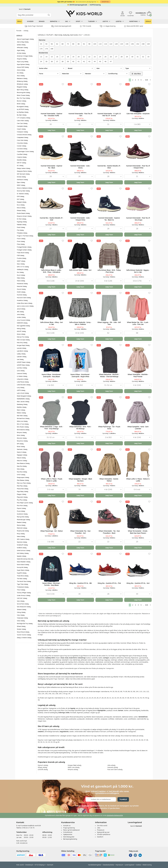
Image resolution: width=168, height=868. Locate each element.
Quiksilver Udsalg (22, 514)
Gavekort (100, 837)
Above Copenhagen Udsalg (25, 39)
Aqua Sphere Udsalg (23, 64)
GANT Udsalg (21, 261)
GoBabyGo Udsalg (23, 270)
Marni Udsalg (21, 410)
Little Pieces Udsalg (23, 382)
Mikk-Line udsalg (74, 767)
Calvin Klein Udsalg (23, 121)
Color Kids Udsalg (22, 140)
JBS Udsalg (20, 312)
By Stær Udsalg (22, 115)
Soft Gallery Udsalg (23, 553)
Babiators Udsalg (22, 78)
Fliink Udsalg (21, 241)
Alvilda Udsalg (21, 53)
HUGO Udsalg (21, 292)
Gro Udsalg (20, 272)
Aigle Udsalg (21, 50)
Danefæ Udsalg (22, 160)
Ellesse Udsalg (21, 211)
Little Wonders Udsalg (24, 385)
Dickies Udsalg (21, 177)
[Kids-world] (84, 14)
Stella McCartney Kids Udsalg (26, 559)
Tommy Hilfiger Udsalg (24, 593)
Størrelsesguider (69, 837)
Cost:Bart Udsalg (22, 154)
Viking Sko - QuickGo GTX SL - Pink (109, 583)
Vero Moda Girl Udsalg (24, 607)
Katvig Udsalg (21, 329)
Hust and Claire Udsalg (24, 298)
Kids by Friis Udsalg (23, 337)
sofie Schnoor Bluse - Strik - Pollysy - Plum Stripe (109, 271)
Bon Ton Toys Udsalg (23, 98)
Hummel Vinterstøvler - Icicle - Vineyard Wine (80, 219)
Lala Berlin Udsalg (22, 351)
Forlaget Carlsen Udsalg (24, 250)
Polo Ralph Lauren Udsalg (25, 503)
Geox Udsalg (21, 264)
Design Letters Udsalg (24, 168)
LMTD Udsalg (21, 390)
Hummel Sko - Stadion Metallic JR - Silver (109, 167)
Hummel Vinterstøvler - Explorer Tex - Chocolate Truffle (52, 115)
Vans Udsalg (21, 601)
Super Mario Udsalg (23, 570)
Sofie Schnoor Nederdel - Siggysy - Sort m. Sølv (138, 271)
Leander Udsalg (22, 357)
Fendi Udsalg (21, 227)
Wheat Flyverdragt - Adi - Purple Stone (109, 428)
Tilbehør (93, 21)
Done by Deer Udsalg (23, 191)
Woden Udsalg (21, 629)
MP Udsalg (20, 444)
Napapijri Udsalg (22, 455)
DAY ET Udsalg (21, 163)
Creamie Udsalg (22, 157)
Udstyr (106, 21)
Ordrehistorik (68, 832)
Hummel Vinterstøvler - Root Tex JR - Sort (80, 115)
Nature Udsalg (21, 458)
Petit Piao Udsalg (22, 486)
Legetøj (120, 21)
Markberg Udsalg (22, 404)
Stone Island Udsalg (23, 565)
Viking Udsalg (21, 612)
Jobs (99, 828)
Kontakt (20, 822)
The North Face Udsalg (24, 581)
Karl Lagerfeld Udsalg (23, 326)
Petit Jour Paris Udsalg (24, 483)
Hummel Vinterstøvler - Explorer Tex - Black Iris (109, 219)
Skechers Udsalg (22, 542)
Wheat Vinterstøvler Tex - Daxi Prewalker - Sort (80, 532)
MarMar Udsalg (22, 407)
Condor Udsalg (22, 146)
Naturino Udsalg (22, 461)
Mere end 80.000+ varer (134, 26)
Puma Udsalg (21, 511)
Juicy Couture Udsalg (23, 320)
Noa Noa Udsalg (22, 472)
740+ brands (85, 26)
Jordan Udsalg (21, 317)
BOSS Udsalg (21, 104)
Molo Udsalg (21, 435)
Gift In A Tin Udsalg (23, 267)
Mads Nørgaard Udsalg (24, 396)
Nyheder (30, 21)
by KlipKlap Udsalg (23, 112)
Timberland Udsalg (23, 587)
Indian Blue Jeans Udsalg (25, 303)
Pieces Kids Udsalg (23, 489)
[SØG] (49, 15)
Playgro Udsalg (22, 494)
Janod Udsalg (21, 309)
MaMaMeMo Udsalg (23, 399)
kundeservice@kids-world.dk (31, 826)
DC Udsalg (20, 166)
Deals (19, 21)
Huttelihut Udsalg (22, 300)
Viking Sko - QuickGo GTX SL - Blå (80, 583)
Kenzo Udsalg (21, 334)
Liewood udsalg (113, 767)
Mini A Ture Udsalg (23, 424)
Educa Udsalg (21, 208)
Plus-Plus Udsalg (22, 500)
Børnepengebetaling (70, 839)
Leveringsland (129, 865)
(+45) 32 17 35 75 (28, 828)
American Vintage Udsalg (25, 56)
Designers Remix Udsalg (24, 171)
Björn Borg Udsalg (23, 90)
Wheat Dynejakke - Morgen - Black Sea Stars (80, 480)
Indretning (135, 21)
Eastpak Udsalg (22, 202)
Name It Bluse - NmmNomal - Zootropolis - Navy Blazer (52, 376)
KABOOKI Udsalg (22, 323)
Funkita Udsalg (22, 258)
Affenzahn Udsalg (22, 48)
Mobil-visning (147, 865)
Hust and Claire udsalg (115, 770)
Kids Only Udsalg (22, 343)
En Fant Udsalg (22, 219)
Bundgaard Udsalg (23, 107)
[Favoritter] (63, 84)
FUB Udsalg (21, 256)
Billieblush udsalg (22, 84)
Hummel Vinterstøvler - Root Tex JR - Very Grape (138, 219)
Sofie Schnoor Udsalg (24, 551)
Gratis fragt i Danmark (34, 26)
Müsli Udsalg (21, 447)
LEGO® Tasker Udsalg (24, 362)
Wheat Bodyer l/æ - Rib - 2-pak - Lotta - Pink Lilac (138, 323)
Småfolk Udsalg (22, 548)
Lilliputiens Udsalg (23, 379)
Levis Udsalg (21, 371)
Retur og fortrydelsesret (71, 830)
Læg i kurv (52, 130)
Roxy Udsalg (21, 534)
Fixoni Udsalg (21, 239)
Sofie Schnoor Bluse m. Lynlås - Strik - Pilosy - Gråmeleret (52, 271)
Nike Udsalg (21, 469)
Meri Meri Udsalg (22, 416)
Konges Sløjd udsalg (75, 765)
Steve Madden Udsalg (24, 562)
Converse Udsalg (22, 149)
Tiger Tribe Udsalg (22, 584)
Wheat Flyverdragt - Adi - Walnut (52, 531)
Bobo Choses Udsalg (23, 95)
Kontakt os (67, 826)
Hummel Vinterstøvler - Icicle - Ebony (80, 167)
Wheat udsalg (42, 767)
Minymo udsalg (73, 770)
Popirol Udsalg (21, 508)
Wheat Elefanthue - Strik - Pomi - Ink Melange (80, 428)
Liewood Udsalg (22, 374)
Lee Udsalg (20, 359)
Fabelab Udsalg (22, 225)
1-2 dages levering (108, 26)
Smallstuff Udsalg (22, 545)
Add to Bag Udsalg (23, 42)
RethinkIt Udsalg (22, 528)
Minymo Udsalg (22, 433)
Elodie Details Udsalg (23, 213)
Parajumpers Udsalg (23, 477)
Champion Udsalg (22, 132)
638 (147, 80)
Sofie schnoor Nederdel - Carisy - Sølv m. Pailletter (80, 323)
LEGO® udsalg (43, 770)
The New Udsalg (22, 579)
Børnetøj (55, 21)
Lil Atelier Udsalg (22, 376)
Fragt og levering (69, 828)
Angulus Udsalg (22, 59)
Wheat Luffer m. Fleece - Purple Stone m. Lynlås (52, 480)
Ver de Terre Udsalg (23, 604)
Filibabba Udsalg (22, 233)
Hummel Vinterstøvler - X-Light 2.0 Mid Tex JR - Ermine (109, 115)
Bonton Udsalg (22, 101)
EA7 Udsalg (20, 199)
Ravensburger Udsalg (23, 520)
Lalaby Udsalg (21, 354)
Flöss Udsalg (21, 244)
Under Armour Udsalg (24, 596)
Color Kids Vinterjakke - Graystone (138, 114)
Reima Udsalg (21, 525)
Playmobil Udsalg (22, 497)
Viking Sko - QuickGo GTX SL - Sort (138, 583)
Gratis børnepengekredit (61, 26)
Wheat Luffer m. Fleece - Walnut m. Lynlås (138, 480)
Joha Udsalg (21, 315)
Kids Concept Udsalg (23, 340)
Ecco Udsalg (21, 205)
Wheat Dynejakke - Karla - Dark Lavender (138, 428)
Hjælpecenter (68, 835)
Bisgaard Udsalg (22, 87)
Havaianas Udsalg (22, 284)
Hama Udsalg (21, 281)
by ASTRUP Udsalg (23, 109)
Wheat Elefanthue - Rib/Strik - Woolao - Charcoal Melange (109, 376)
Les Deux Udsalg (22, 368)
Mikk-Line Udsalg (22, 421)
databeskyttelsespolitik (115, 815)
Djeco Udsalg (21, 182)
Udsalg (148, 21)
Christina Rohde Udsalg (24, 135)
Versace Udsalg (22, 610)
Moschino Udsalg (22, 441)
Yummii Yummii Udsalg (24, 635)
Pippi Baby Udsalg (23, 492)
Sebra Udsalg (21, 536)
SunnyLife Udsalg (22, 567)
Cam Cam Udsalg (22, 123)
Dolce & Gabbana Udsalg (24, 188)
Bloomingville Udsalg (23, 93)
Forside (19, 31)
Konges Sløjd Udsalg (23, 345)
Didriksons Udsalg (22, 180)
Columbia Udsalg (22, 143)
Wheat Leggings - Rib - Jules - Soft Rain (109, 323)
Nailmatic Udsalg (22, 449)
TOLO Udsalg (21, 590)
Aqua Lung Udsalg (23, 62)
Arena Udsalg (21, 70)
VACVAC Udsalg (22, 598)
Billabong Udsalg (22, 81)
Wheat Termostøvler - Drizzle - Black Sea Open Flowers (138, 532)
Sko (68, 21)
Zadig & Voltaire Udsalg (24, 638)
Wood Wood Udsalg (23, 632)
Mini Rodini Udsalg (23, 427)
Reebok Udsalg (22, 522)
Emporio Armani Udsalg (24, 216)
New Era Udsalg (22, 466)
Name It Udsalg (22, 452)
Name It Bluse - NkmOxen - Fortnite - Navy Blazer (52, 584)
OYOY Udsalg (21, 475)
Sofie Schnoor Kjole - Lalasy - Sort (80, 270)
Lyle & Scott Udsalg (23, 393)
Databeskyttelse (108, 865)
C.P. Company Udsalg (24, 118)
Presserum (101, 830)
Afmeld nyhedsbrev (104, 835)
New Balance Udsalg (23, 463)
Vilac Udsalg (21, 615)
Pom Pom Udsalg (22, 506)
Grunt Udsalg (21, 275)
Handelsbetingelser (95, 865)
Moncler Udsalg (22, 438)
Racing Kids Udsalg (23, 517)
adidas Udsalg (21, 45)
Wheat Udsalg (21, 626)
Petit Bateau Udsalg (23, 480)
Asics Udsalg (21, 76)
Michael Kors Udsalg (23, 418)
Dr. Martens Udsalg (23, 194)
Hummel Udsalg (22, 295)
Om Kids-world (102, 826)
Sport (79, 21)
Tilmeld (123, 799)
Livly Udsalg (21, 388)
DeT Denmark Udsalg (23, 174)
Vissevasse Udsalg (22, 618)
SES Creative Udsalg (23, 539)
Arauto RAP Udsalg (23, 67)
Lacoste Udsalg (22, 348)
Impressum (119, 865)
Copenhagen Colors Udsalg (25, 152)
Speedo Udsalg (22, 556)
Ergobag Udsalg (22, 222)
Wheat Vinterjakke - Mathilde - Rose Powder (138, 376)
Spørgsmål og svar (103, 832)
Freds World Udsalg (23, 253)
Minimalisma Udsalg (23, 430)
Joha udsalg (111, 765)
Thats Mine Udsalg (23, 576)
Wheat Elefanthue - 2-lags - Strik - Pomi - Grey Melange (52, 428)
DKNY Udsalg (21, 185)
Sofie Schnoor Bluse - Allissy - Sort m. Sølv (52, 323)
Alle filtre (136, 74)
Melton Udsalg (21, 413)
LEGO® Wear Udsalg (23, 365)
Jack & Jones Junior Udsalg (25, 306)
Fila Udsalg (20, 230)
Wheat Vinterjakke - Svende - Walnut (109, 480)
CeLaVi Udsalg (21, 129)
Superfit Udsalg (22, 573)
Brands (42, 21)
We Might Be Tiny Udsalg (25, 624)
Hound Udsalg (21, 289)
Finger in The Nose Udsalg (25, 236)
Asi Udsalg (20, 73)
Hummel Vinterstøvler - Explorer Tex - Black (52, 167)
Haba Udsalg (21, 278)
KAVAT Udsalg (21, 331)
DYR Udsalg (21, 197)
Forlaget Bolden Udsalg (24, 247)
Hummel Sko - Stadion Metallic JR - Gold (52, 219)
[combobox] (52, 124)
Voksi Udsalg (21, 621)
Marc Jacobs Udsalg (23, 402)
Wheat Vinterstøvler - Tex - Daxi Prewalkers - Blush (109, 532)
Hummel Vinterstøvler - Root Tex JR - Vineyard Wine (138, 167)
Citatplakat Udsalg (23, 138)
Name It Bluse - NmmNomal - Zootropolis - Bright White (80, 376)
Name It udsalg (43, 765)
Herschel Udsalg (22, 286)
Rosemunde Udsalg (23, 531)
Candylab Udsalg (22, 126)
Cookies (138, 865)
